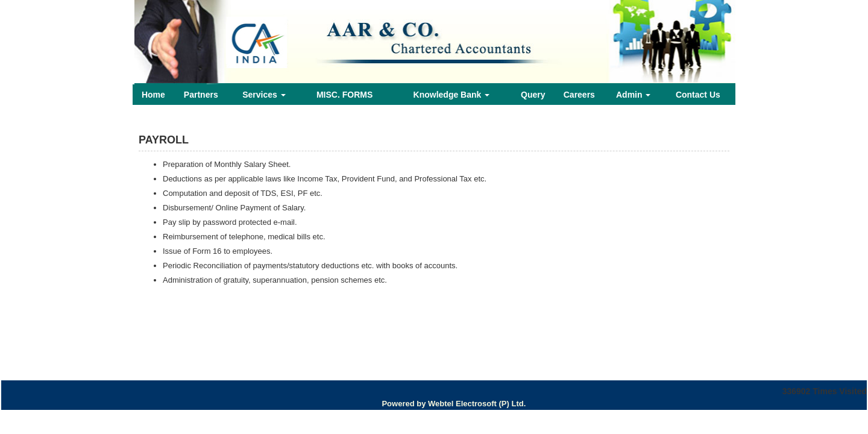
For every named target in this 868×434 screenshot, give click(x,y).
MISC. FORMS (344, 95)
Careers (579, 95)
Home (153, 95)
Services (264, 95)
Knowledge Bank (452, 95)
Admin (633, 95)
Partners (201, 95)
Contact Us (698, 95)
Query (533, 95)
